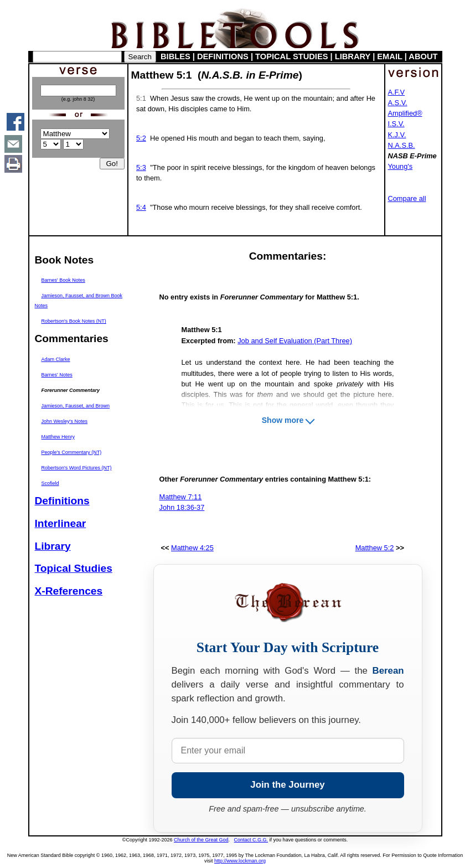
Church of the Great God (201, 840)
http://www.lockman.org (240, 861)
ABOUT (423, 56)
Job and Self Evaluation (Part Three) (295, 341)
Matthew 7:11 (181, 497)
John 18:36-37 (182, 507)
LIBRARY (353, 56)
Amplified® (405, 113)
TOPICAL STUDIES (291, 56)
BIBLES (175, 56)
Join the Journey (287, 785)
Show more (283, 420)
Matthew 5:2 (375, 548)
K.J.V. (397, 135)
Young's (401, 166)
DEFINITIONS (223, 56)
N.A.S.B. (402, 145)
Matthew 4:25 (192, 548)
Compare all (407, 198)
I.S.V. (396, 124)
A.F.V (397, 92)
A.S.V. (398, 103)
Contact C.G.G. (251, 840)
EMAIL (389, 56)
